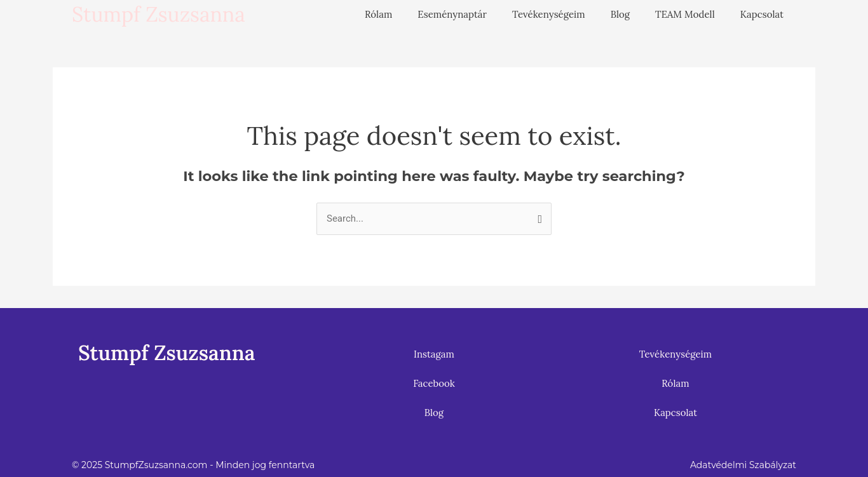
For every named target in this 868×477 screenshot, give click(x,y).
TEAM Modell (685, 14)
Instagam (434, 354)
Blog (620, 14)
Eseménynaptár (452, 14)
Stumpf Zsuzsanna (159, 14)
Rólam (378, 14)
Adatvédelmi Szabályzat (743, 465)
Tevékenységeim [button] (549, 14)
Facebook (434, 383)
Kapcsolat (762, 14)
